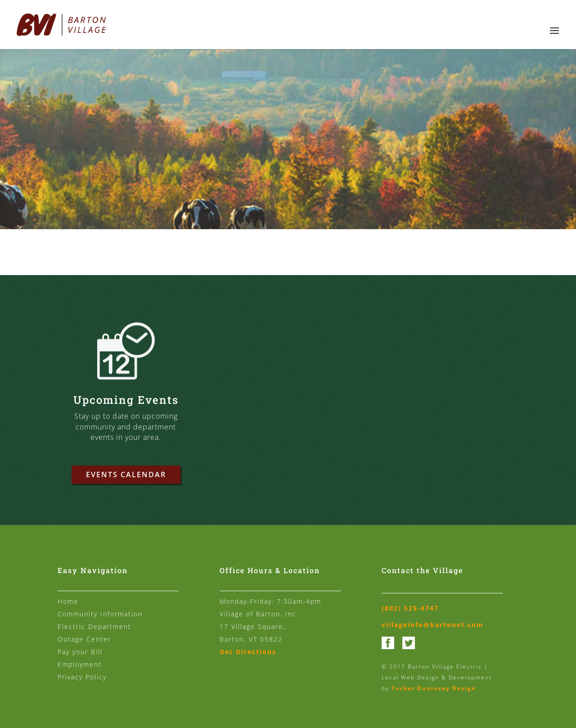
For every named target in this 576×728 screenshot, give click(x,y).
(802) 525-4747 (410, 608)
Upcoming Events (126, 401)
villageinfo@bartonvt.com (433, 625)
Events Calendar (126, 475)
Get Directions (248, 652)
